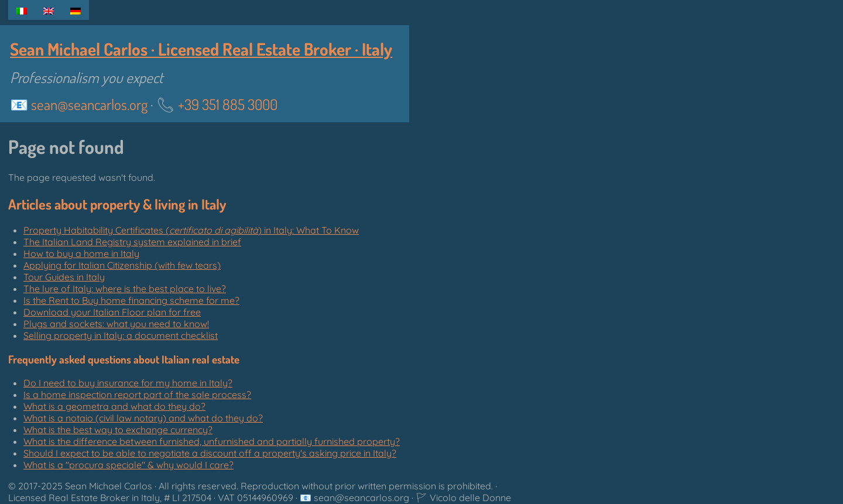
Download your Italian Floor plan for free (112, 312)
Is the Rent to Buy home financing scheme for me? (131, 300)
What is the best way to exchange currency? (118, 430)
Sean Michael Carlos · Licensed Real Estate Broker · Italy (201, 49)
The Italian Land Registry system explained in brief (132, 242)
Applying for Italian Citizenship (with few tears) (122, 265)
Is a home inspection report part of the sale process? (137, 395)
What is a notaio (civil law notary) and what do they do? (143, 418)
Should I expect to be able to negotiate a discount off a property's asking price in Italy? (210, 453)
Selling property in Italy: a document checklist (121, 335)
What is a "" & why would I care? (128, 465)
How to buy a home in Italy (81, 253)
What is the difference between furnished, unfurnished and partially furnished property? (212, 441)
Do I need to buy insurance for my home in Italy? (128, 383)
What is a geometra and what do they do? (114, 406)
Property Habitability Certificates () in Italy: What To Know (191, 230)
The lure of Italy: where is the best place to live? (125, 289)
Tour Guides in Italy (64, 277)
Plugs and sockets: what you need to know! (116, 324)
